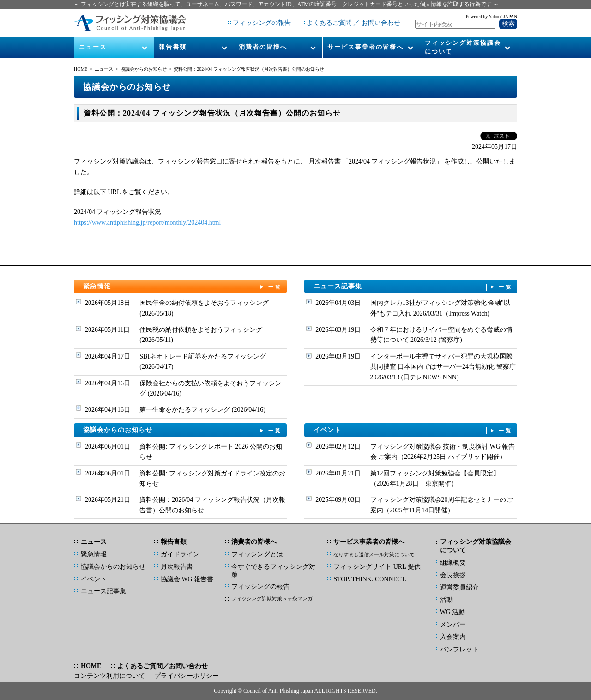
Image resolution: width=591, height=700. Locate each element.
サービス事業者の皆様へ (365, 47)
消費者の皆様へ (263, 47)
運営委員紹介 (459, 587)
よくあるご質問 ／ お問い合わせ (353, 23)
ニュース (93, 47)
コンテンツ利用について (109, 676)
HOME (81, 69)
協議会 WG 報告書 (187, 579)
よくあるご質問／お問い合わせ (163, 666)
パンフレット (459, 649)
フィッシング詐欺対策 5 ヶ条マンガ (272, 598)
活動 (446, 600)
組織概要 (453, 563)
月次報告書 (177, 567)
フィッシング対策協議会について (463, 47)
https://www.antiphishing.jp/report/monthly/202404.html (147, 222)
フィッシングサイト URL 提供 (377, 567)
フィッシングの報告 (262, 23)
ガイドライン (180, 554)
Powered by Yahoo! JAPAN (491, 16)
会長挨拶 (453, 575)
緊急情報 (183, 287)
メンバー (453, 624)
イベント (413, 430)
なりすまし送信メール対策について (374, 554)
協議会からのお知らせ (144, 69)
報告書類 (173, 47)
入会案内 (453, 637)
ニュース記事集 (413, 287)
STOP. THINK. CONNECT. (370, 579)
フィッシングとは (257, 554)
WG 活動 (453, 612)
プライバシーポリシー (187, 676)
